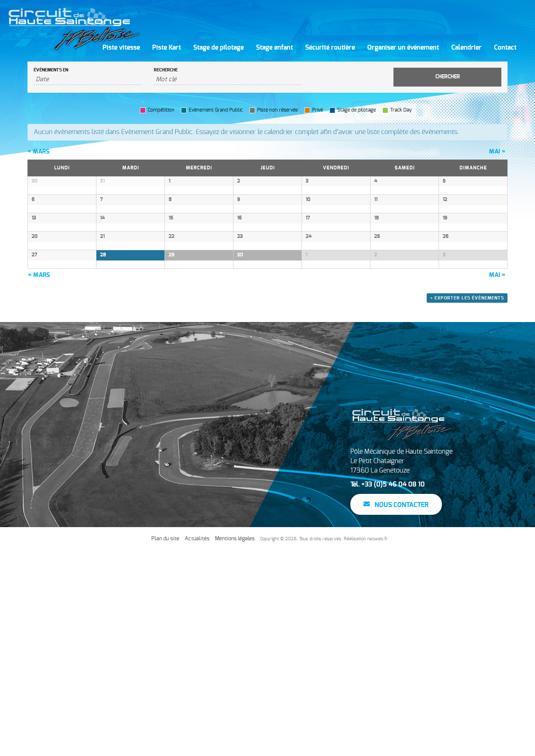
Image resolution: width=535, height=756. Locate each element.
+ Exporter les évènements (467, 504)
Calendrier (466, 48)
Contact (505, 48)
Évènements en (51, 70)
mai (497, 152)
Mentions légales (235, 744)
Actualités (197, 744)
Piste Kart (167, 48)
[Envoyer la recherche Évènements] (447, 77)
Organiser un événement (403, 48)
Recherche (166, 70)
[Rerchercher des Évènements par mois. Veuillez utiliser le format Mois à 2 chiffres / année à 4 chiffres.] (88, 80)
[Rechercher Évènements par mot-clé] (228, 80)
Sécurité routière (330, 48)
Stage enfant (274, 48)
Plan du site (165, 744)
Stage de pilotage (218, 48)
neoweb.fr (378, 744)
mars (39, 152)
